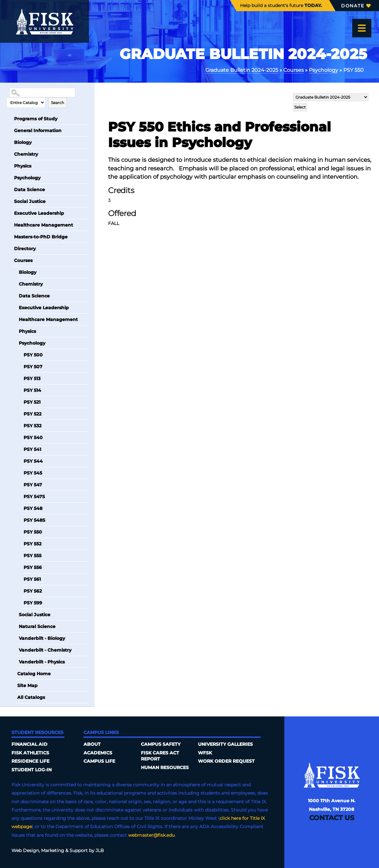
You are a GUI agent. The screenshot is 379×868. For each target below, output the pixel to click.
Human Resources (165, 767)
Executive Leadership (39, 213)
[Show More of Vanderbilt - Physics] (14, 662)
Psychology (324, 70)
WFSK (205, 753)
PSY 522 (33, 414)
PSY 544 (33, 461)
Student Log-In (32, 770)
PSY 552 (33, 544)
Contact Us (332, 818)
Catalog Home (34, 674)
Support (79, 850)
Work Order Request (226, 761)
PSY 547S (34, 497)
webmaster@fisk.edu (151, 835)
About (92, 744)
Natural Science (37, 626)
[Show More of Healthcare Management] (10, 225)
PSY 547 (33, 485)
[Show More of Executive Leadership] (10, 213)
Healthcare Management (44, 225)
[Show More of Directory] (10, 249)
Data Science (29, 190)
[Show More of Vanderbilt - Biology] (14, 638)
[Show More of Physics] (10, 166)
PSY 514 (32, 390)
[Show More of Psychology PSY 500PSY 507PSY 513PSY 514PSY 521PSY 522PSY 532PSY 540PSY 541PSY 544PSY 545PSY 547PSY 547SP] (14, 343)
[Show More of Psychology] (10, 178)
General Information (38, 131)
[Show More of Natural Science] (14, 626)
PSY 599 (33, 603)
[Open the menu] (362, 28)
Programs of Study (36, 119)
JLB (100, 850)
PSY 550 (33, 532)
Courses (294, 70)
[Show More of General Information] (10, 131)
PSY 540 (33, 438)
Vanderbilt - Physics (42, 662)
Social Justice (30, 201)
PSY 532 (33, 426)
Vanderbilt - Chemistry (45, 650)
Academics (98, 753)
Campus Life (99, 761)
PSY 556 (33, 567)
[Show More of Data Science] (10, 190)
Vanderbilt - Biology (42, 638)
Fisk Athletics (30, 753)
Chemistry (26, 154)
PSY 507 (33, 367)
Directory (25, 249)
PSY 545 (33, 473)
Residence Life (30, 761)
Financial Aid (29, 744)
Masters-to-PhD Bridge (41, 237)
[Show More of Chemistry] (10, 154)
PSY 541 (32, 449)
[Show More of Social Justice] (10, 201)
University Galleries (225, 744)
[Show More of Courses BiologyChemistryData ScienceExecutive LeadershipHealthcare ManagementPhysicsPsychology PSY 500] (10, 260)
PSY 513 (32, 378)
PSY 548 (33, 508)
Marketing (53, 850)
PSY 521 (32, 402)
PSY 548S (34, 520)
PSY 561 (32, 579)
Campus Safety (161, 744)
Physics (23, 166)
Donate (356, 6)
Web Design (25, 850)
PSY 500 (33, 355)
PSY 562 (33, 591)
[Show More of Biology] (10, 142)
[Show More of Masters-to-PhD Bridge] (10, 237)
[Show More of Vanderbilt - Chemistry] (14, 650)
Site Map (27, 685)
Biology (23, 142)
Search (58, 103)
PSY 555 (33, 556)
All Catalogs (31, 697)
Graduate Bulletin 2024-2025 (242, 70)
